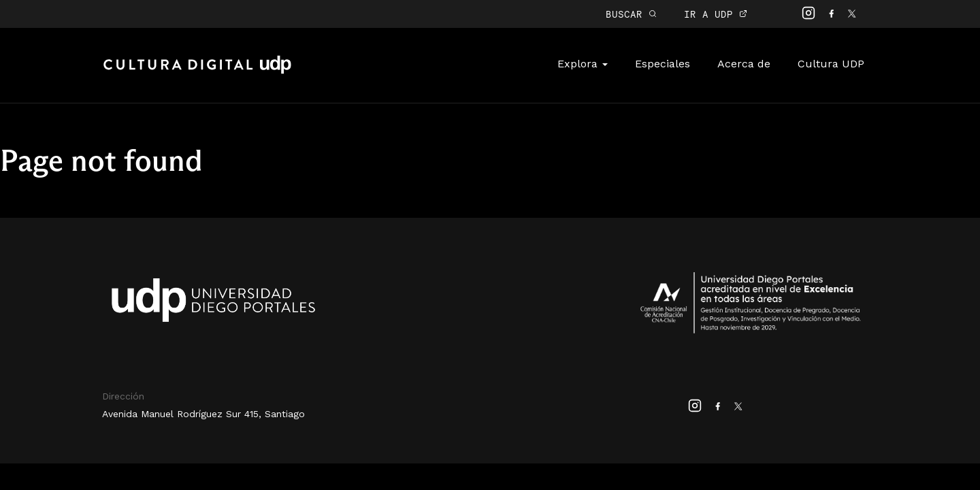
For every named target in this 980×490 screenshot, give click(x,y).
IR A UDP (716, 14)
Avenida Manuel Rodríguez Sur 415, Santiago (203, 414)
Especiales (663, 64)
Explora (583, 64)
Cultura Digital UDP (197, 72)
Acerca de (744, 64)
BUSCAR (631, 14)
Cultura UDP (831, 64)
